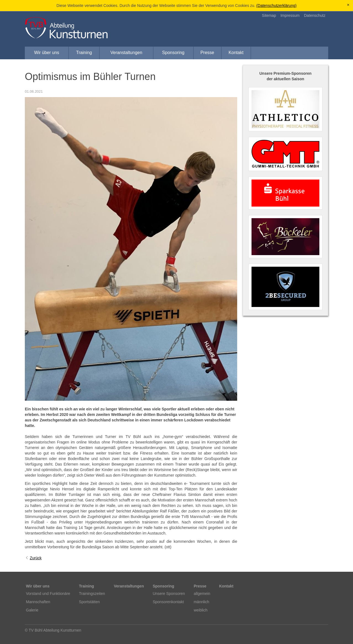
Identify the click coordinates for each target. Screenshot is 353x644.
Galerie (32, 610)
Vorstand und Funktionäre (48, 594)
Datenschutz (315, 15)
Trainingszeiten (92, 594)
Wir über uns (47, 53)
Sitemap (269, 15)
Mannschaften (38, 602)
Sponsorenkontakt (168, 602)
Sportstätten (89, 602)
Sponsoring (173, 53)
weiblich (200, 610)
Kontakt (236, 53)
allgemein (202, 594)
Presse (207, 53)
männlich (201, 602)
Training (84, 53)
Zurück (36, 558)
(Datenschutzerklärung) (277, 6)
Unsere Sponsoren (169, 594)
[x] (348, 5)
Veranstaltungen (126, 53)
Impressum (290, 15)
